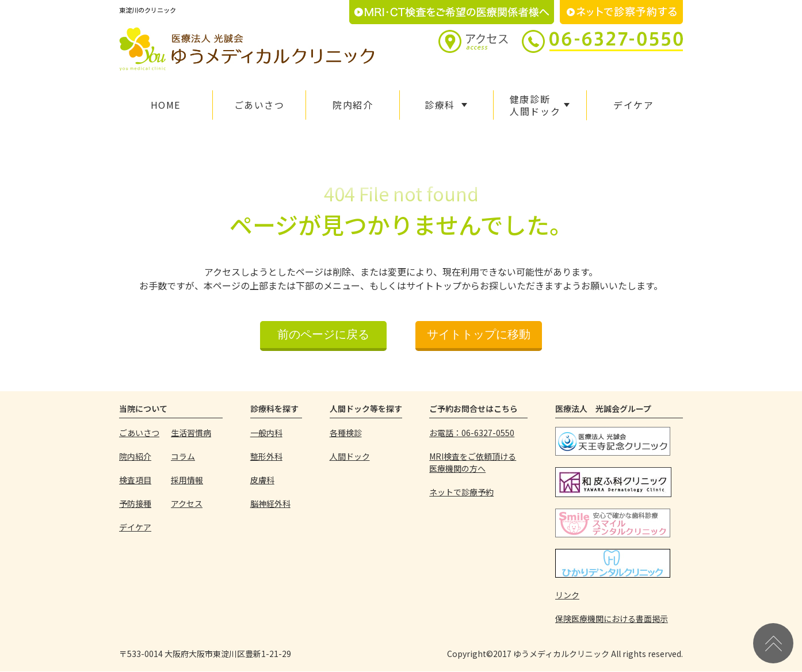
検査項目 (135, 480)
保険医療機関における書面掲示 (612, 618)
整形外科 (266, 456)
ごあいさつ (259, 105)
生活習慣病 (191, 433)
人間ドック (350, 456)
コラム (183, 456)
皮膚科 (262, 480)
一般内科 (266, 433)
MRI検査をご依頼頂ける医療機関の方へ (473, 462)
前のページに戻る (323, 334)
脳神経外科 (270, 503)
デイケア (633, 105)
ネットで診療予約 (461, 492)
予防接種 (135, 503)
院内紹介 (353, 105)
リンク (567, 595)
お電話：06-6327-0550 (472, 433)
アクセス (187, 503)
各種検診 (346, 433)
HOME (166, 105)
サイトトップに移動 (479, 334)
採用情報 (187, 480)
